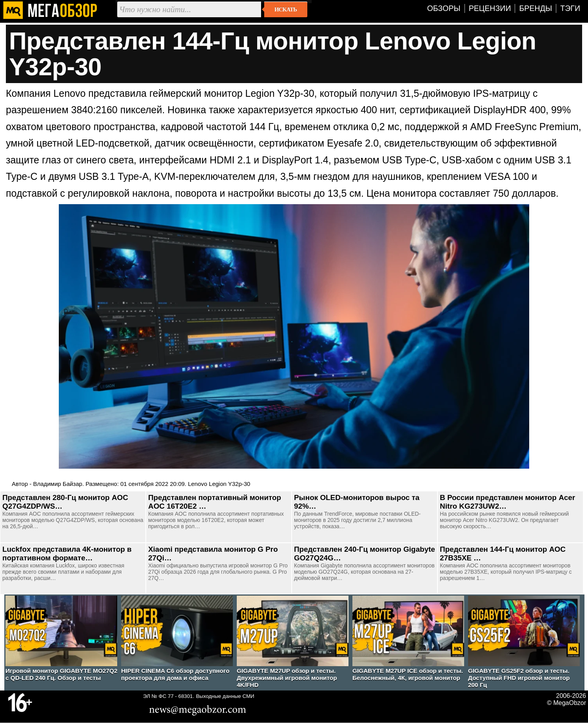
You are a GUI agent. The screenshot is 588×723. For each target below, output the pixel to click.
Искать (286, 9)
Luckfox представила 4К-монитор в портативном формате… (67, 554)
